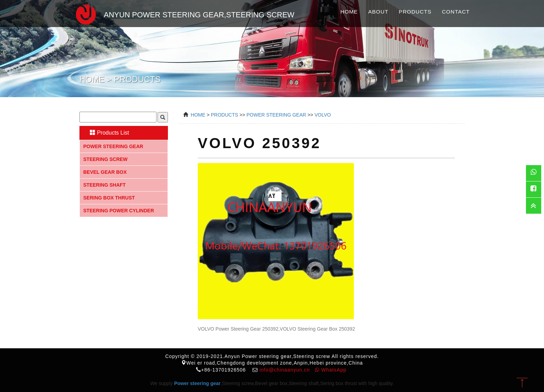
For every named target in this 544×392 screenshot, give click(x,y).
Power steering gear (113, 146)
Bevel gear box (105, 172)
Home (349, 12)
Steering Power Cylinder (119, 211)
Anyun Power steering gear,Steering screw (182, 14)
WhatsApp (331, 370)
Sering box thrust (109, 198)
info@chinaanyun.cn (285, 370)
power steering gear (276, 115)
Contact (456, 12)
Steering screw (105, 159)
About (378, 12)
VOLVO (323, 115)
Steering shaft (104, 185)
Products (415, 12)
